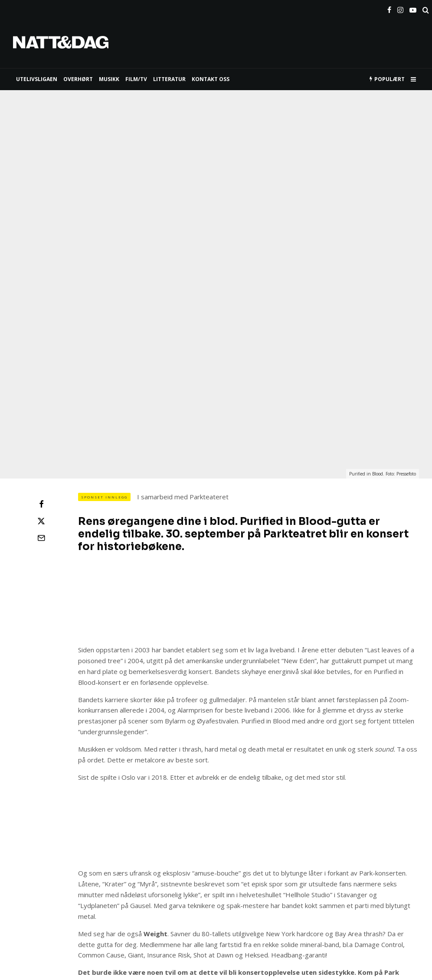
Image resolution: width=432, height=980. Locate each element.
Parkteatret (126, 874)
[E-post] (41, 393)
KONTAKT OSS (211, 79)
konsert (56, 874)
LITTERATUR (169, 79)
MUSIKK (109, 79)
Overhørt (78, 79)
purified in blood (177, 874)
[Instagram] (400, 8)
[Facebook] (389, 8)
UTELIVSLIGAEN (37, 79)
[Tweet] (41, 376)
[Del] (41, 359)
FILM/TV (136, 79)
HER (226, 837)
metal (88, 874)
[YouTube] (413, 8)
